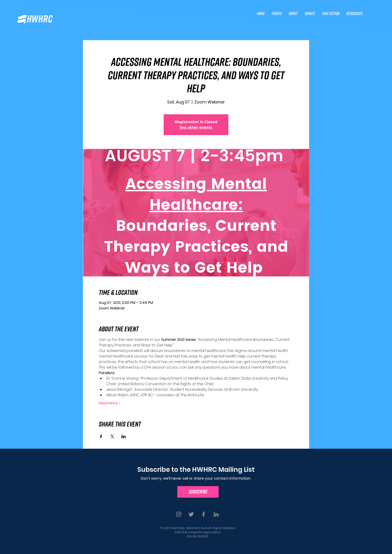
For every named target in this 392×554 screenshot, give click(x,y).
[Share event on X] (112, 436)
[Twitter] (191, 514)
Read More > (110, 403)
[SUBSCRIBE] (198, 492)
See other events (196, 127)
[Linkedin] (216, 514)
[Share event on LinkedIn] (124, 436)
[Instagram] (179, 514)
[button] (277, 14)
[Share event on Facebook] (101, 436)
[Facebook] (204, 514)
